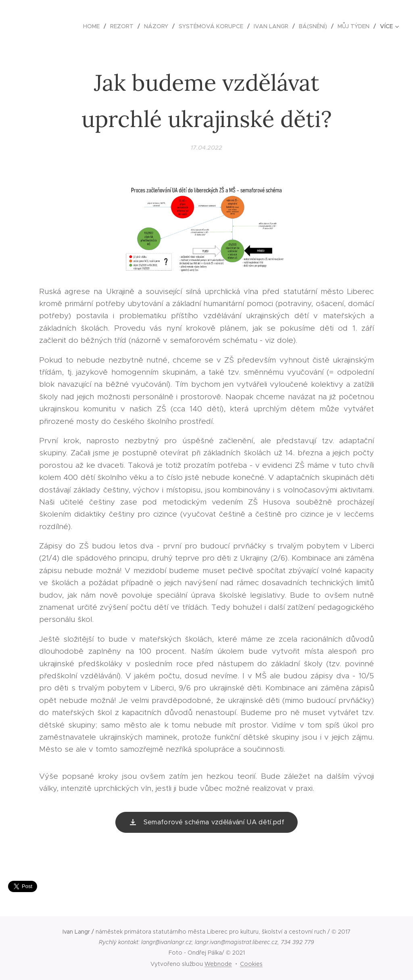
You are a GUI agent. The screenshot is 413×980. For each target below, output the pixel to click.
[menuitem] (94, 26)
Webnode (218, 964)
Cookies (251, 964)
